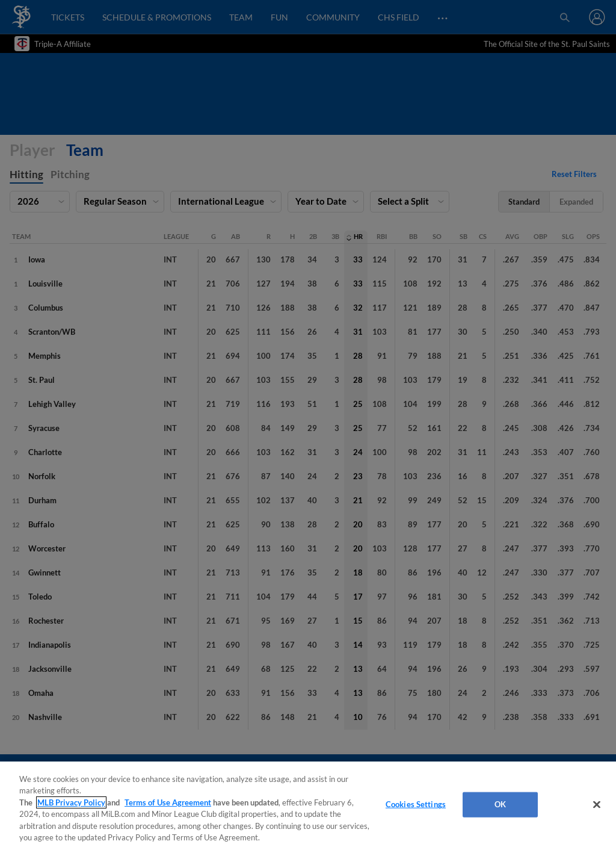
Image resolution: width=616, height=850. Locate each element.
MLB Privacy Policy (71, 802)
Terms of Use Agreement (168, 802)
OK (500, 804)
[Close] (597, 805)
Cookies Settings (416, 804)
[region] (308, 806)
